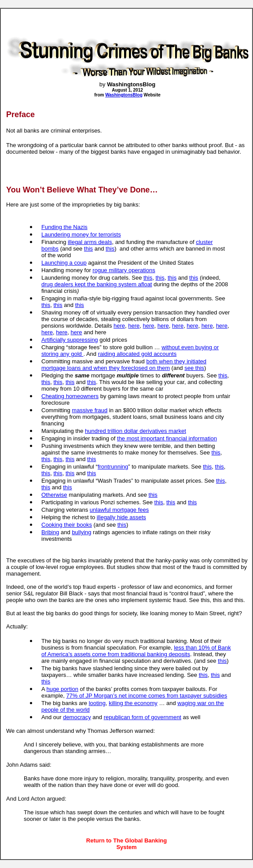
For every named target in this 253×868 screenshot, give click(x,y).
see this (194, 368)
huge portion (62, 689)
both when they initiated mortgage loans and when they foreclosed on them (124, 365)
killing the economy (133, 703)
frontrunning (113, 467)
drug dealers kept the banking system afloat (97, 284)
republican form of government (143, 717)
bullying (81, 532)
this (88, 249)
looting (97, 703)
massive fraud (90, 410)
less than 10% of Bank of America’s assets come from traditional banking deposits (136, 651)
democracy (77, 717)
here (119, 326)
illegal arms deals (90, 242)
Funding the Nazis (64, 227)
